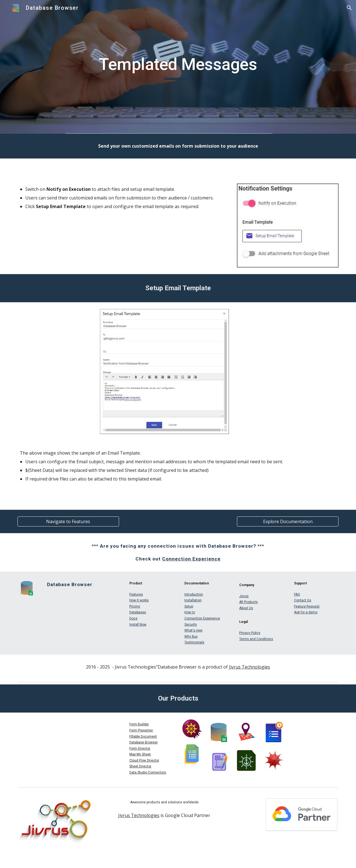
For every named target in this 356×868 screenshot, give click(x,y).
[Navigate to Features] (68, 521)
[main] (178, 67)
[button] (349, 8)
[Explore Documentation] (288, 521)
